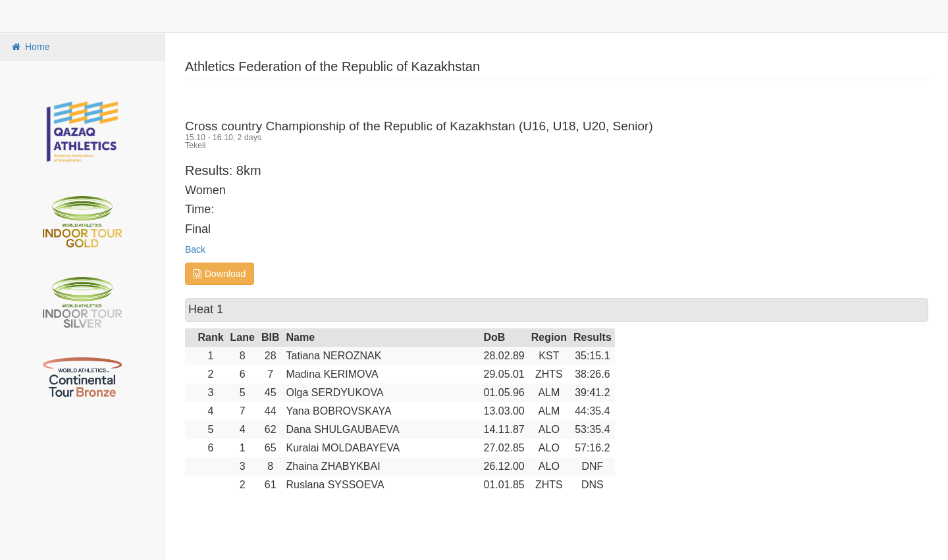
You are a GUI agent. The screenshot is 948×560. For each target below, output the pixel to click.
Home (30, 47)
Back (195, 249)
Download (220, 274)
